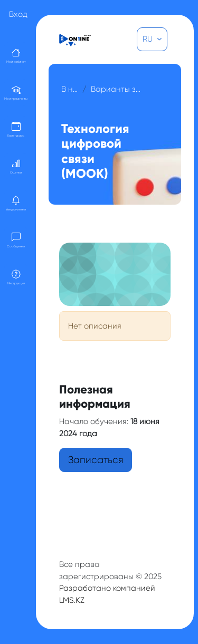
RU (149, 39)
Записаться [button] (96, 460)
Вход (18, 14)
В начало (70, 89)
